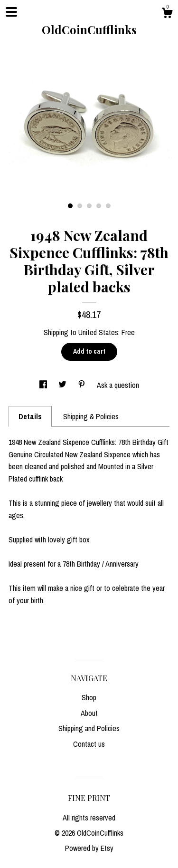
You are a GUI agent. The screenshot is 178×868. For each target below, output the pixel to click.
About (89, 713)
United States (98, 332)
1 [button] (70, 206)
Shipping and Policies (89, 728)
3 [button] (89, 206)
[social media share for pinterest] (83, 385)
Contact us (89, 744)
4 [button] (99, 206)
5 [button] (108, 206)
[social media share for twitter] (63, 385)
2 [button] (80, 206)
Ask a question (118, 385)
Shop (89, 697)
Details (30, 416)
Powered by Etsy (89, 848)
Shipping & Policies (91, 416)
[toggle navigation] (11, 12)
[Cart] (167, 14)
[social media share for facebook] (44, 385)
